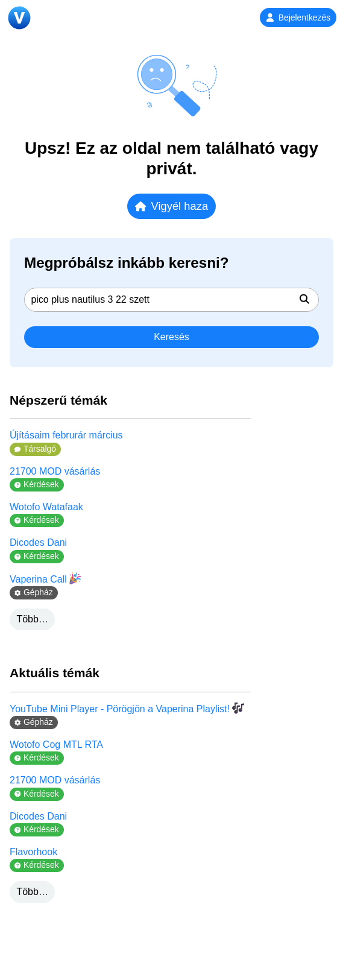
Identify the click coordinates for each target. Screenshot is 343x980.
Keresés (171, 337)
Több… (32, 619)
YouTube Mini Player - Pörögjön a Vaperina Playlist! (127, 708)
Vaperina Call (46, 578)
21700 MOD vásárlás (55, 471)
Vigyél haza (171, 206)
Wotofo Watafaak (46, 507)
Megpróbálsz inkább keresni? (127, 263)
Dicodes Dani (38, 542)
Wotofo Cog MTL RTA (56, 744)
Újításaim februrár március (66, 435)
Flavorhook (33, 852)
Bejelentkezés (298, 17)
